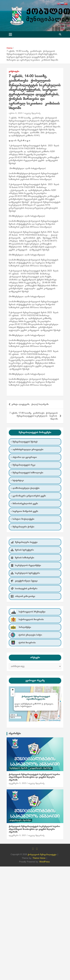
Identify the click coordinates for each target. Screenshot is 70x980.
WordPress (45, 862)
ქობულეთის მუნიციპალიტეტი (42, 855)
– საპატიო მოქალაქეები (22, 519)
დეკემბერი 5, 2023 (18, 783)
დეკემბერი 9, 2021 (18, 836)
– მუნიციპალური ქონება (22, 527)
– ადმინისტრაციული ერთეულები (27, 450)
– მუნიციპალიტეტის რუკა (23, 465)
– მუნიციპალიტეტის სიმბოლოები (27, 473)
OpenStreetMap (54, 721)
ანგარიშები (15, 734)
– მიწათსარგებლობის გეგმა (24, 504)
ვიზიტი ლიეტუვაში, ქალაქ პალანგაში (30, 404)
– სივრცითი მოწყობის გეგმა (24, 511)
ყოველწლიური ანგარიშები (41, 768)
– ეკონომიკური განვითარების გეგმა (28, 496)
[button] (36, 716)
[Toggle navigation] (10, 34)
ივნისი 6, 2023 (16, 113)
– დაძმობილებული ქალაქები (25, 488)
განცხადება (14, 71)
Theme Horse (39, 858)
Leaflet (42, 721)
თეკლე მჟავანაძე (32, 113)
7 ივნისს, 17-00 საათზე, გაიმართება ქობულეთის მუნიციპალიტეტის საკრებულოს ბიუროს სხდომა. (34, 416)
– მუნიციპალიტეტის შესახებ (24, 442)
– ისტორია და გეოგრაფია (24, 457)
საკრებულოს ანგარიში (19, 768)
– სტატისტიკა (17, 480)
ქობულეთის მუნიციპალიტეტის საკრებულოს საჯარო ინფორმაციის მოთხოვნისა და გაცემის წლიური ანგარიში (34, 777)
